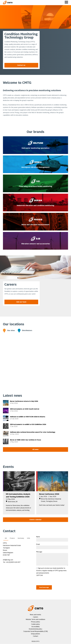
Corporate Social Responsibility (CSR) (36, 631)
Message (39, 552)
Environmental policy (36, 629)
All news (35, 449)
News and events (35, 615)
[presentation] (50, 580)
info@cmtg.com (8, 560)
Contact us (21, 65)
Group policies (35, 634)
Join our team (21, 302)
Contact (36, 636)
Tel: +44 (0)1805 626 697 (12, 562)
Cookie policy (36, 624)
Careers (36, 617)
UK (6, 538)
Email (38, 544)
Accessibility (36, 627)
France (12, 538)
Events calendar (36, 520)
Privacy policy (35, 622)
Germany (21, 538)
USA (28, 538)
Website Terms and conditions (35, 619)
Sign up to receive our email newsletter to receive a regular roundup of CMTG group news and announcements (51, 571)
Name (38, 537)
